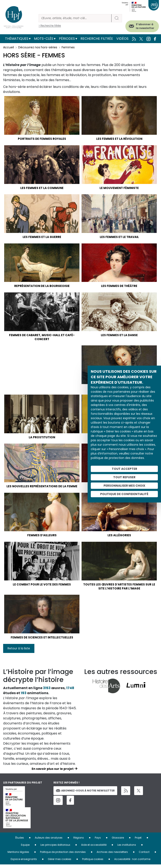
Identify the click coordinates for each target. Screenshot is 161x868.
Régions (79, 841)
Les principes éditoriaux (55, 848)
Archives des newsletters (112, 855)
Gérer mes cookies (60, 863)
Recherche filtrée (97, 39)
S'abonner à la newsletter (145, 26)
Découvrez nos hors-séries (38, 47)
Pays (98, 841)
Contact (144, 855)
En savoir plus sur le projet (53, 772)
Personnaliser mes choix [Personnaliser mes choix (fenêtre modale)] (124, 486)
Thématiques (17, 39)
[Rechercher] (75, 18)
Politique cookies (93, 863)
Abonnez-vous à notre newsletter (85, 794)
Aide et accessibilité (94, 848)
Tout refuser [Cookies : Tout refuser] (124, 477)
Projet (138, 841)
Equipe (25, 848)
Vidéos (122, 39)
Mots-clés (44, 39)
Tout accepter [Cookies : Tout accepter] (124, 469)
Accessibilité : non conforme (132, 863)
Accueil (8, 47)
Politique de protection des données (63, 855)
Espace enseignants (24, 863)
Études (20, 841)
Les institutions (127, 848)
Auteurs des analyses (49, 841)
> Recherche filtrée (50, 26)
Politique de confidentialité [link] (124, 494)
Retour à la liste (19, 652)
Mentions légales (18, 855)
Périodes (67, 39)
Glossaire (118, 841)
